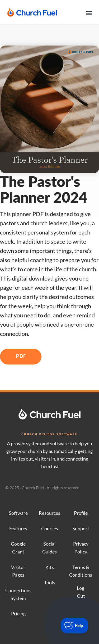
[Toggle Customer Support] (75, 626)
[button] (89, 13)
